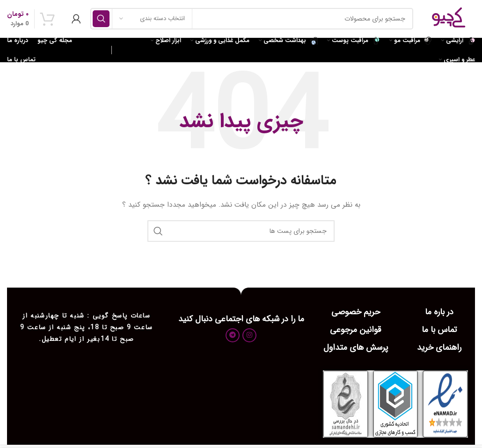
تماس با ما (439, 330)
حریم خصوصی (356, 312)
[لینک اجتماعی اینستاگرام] (249, 335)
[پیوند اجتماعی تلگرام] (233, 335)
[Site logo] (449, 18)
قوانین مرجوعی (356, 330)
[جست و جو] (252, 19)
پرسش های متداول (356, 347)
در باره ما (439, 312)
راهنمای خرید (439, 347)
